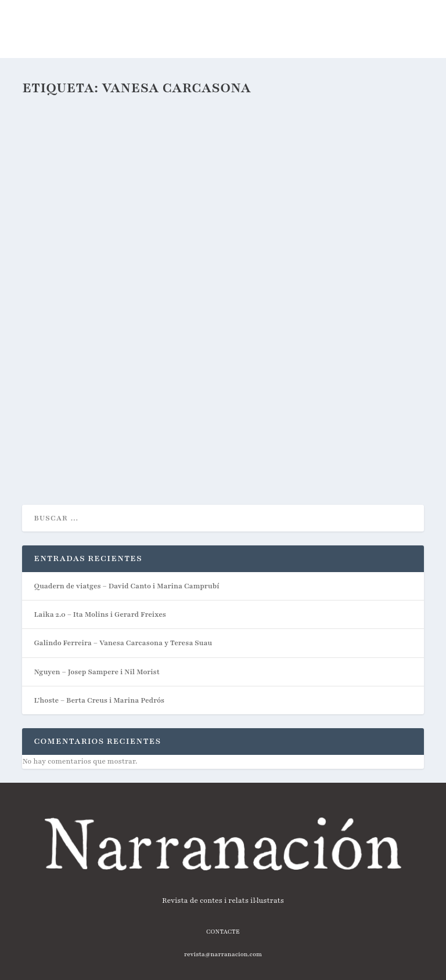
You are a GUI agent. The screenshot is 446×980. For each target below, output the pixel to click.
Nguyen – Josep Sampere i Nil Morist (96, 672)
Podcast (154, 381)
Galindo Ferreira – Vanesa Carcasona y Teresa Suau (166, 362)
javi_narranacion (72, 381)
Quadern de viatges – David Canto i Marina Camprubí (126, 586)
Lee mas (57, 455)
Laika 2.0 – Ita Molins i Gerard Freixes (100, 614)
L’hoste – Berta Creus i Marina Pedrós (99, 700)
